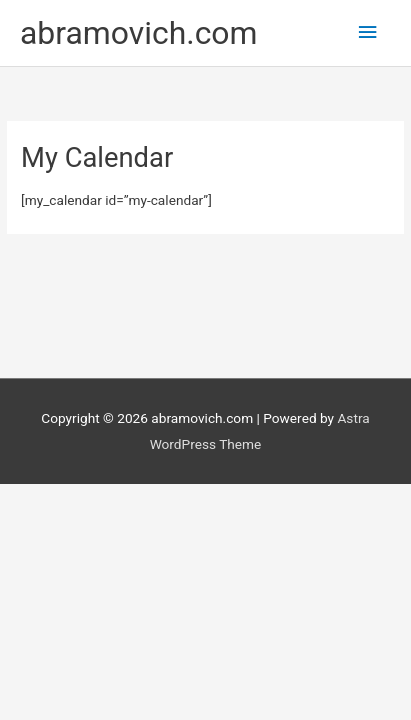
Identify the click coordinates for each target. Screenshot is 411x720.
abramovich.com (139, 33)
